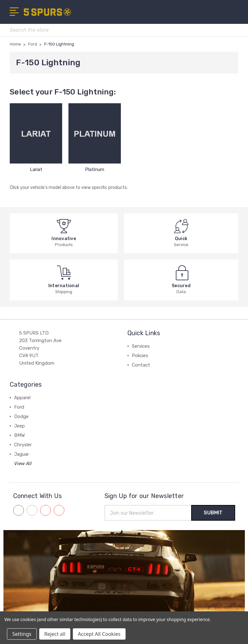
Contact (141, 365)
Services (141, 346)
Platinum (95, 169)
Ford (19, 407)
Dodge (21, 416)
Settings (22, 634)
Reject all (55, 634)
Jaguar (22, 454)
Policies (140, 356)
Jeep (19, 426)
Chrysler (23, 445)
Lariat (36, 169)
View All (23, 464)
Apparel (22, 398)
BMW (19, 435)
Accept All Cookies (99, 634)
